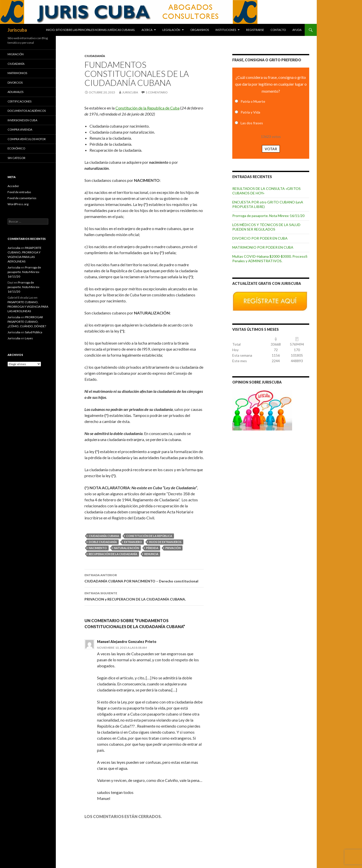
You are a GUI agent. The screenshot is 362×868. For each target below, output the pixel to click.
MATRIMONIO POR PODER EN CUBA (263, 247)
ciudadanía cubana (104, 536)
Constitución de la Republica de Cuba (147, 108)
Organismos (200, 30)
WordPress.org (18, 204)
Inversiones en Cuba (22, 120)
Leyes (29, 338)
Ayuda (297, 30)
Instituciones (226, 30)
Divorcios (15, 83)
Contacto (278, 30)
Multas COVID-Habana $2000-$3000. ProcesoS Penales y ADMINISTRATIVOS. (270, 259)
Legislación (171, 30)
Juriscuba (17, 30)
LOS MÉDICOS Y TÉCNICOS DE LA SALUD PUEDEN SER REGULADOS (266, 227)
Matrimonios (17, 73)
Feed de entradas (19, 192)
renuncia (151, 554)
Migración (16, 54)
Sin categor (16, 158)
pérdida (152, 548)
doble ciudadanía (103, 542)
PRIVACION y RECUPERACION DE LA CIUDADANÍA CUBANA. (144, 596)
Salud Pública (34, 332)
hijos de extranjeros (165, 542)
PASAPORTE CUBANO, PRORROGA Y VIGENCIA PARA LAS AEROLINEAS (28, 307)
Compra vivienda (20, 129)
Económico (16, 148)
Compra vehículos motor (27, 139)
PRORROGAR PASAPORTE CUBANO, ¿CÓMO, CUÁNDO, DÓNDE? (27, 322)
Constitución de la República (149, 536)
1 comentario (157, 92)
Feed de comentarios (22, 198)
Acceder (13, 186)
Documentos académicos (27, 111)
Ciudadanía (95, 56)
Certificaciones (19, 101)
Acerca (147, 30)
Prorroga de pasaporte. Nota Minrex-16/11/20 (268, 216)
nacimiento (98, 548)
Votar (271, 149)
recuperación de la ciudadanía (113, 554)
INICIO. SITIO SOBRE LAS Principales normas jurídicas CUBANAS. (90, 30)
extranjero (133, 542)
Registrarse (255, 30)
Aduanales (15, 92)
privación (173, 548)
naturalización (126, 548)
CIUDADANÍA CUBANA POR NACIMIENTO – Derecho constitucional (144, 578)
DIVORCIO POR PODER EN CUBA (260, 238)
